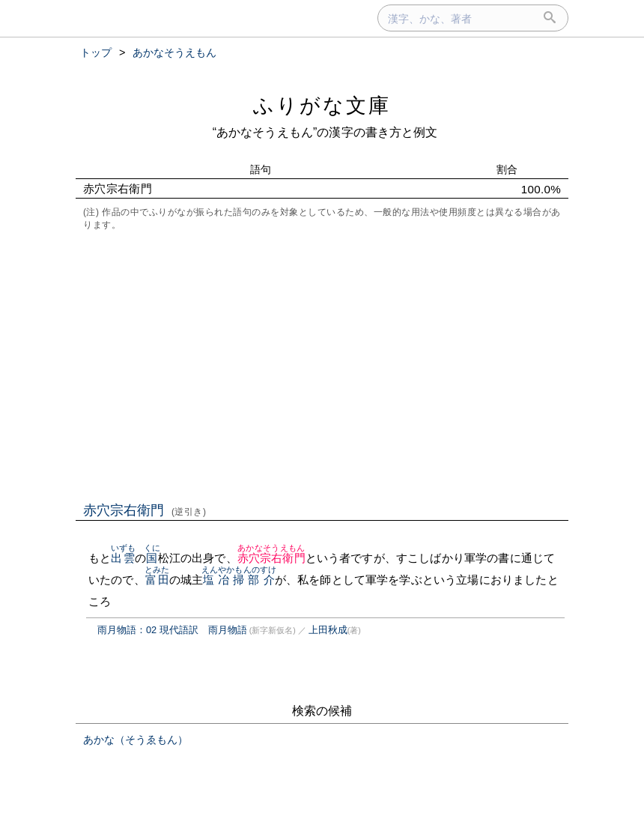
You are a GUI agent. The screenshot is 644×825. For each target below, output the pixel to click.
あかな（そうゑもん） (136, 740)
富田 (157, 580)
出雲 (123, 558)
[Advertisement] (322, 365)
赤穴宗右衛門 (145, 510)
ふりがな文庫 (322, 105)
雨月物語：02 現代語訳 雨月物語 (172, 630)
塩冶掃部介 (239, 580)
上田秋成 (328, 630)
